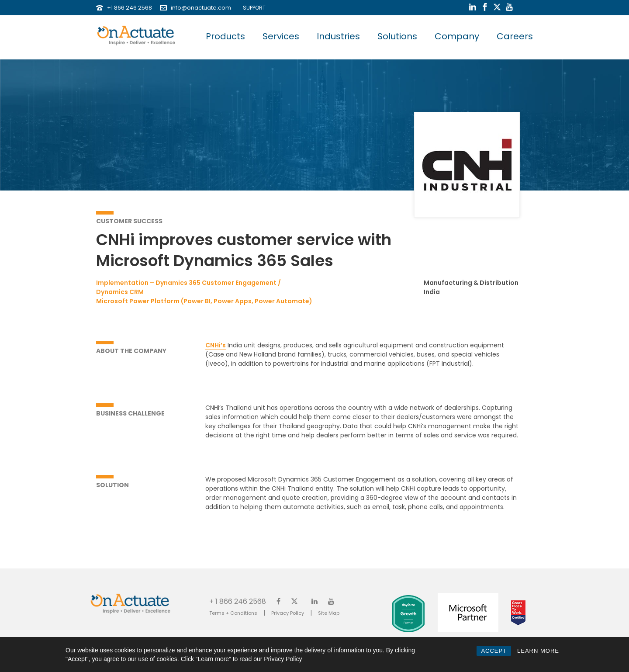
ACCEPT (494, 651)
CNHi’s (216, 345)
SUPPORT (252, 8)
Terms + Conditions (233, 613)
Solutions (397, 36)
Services (281, 36)
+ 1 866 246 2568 (238, 601)
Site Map (329, 613)
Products (225, 36)
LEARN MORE (538, 651)
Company (457, 36)
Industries (338, 36)
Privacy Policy (288, 613)
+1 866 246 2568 (130, 8)
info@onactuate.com (201, 8)
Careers (515, 36)
